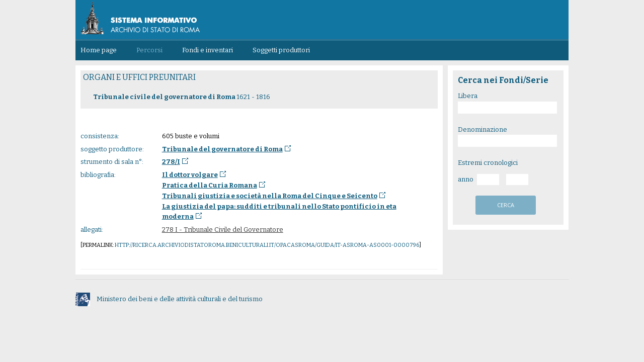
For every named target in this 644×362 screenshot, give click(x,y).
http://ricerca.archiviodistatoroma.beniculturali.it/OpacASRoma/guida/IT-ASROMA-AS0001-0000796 (267, 245)
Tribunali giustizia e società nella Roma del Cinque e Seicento (270, 196)
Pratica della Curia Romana (210, 185)
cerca (506, 205)
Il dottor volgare (190, 175)
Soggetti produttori (281, 50)
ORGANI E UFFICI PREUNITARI (139, 77)
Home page (99, 50)
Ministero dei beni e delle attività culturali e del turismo (169, 299)
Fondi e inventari (208, 50)
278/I (171, 162)
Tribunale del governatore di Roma (222, 149)
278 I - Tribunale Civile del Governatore (223, 230)
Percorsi (149, 50)
